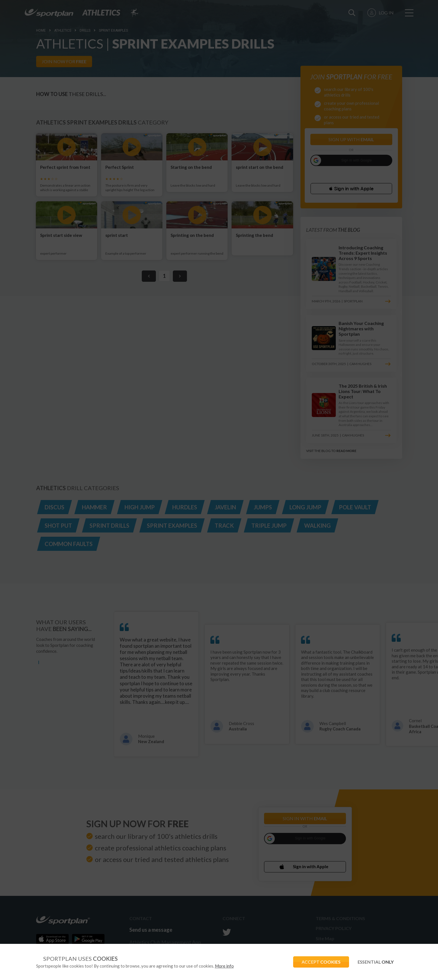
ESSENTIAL (376, 962)
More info (224, 966)
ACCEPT (321, 962)
